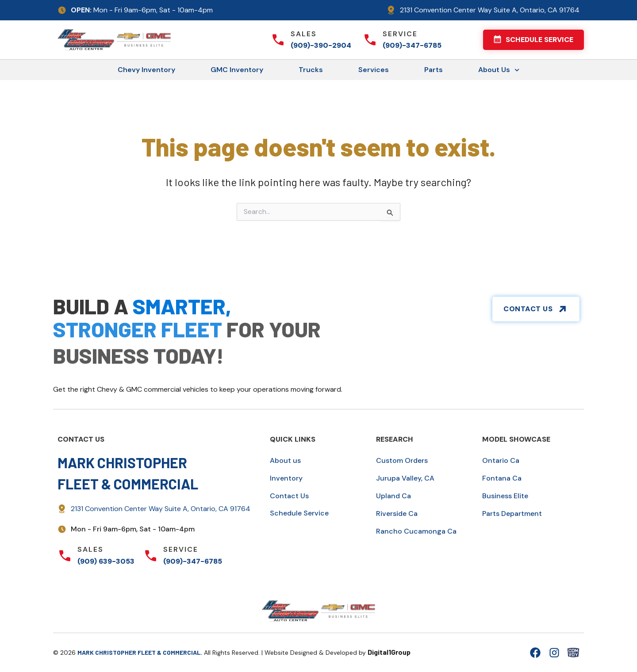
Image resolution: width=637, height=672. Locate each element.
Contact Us (289, 496)
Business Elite (505, 496)
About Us (499, 70)
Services (374, 70)
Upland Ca (393, 496)
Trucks (311, 70)
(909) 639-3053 (106, 561)
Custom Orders (402, 460)
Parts (434, 70)
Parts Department (512, 514)
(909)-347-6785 (412, 45)
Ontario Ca (501, 460)
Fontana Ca (502, 478)
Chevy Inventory (146, 70)
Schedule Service (299, 513)
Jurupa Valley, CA (405, 478)
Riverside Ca (397, 514)
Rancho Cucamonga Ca (416, 531)
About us (285, 460)
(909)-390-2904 (321, 45)
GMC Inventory (237, 70)
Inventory (286, 478)
